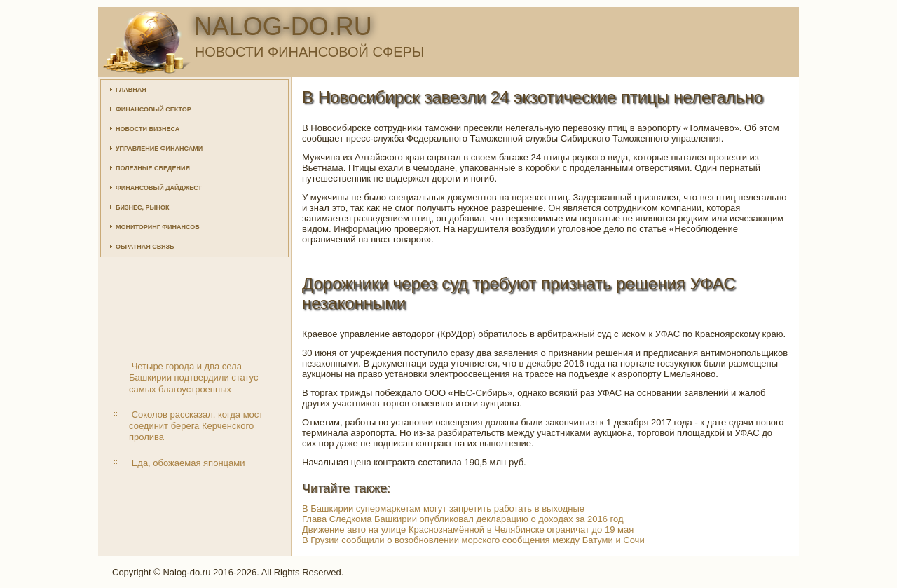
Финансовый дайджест (159, 188)
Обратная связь (145, 247)
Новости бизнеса (148, 129)
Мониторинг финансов (158, 227)
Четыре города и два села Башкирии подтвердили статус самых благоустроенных (193, 378)
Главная (131, 90)
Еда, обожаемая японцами (189, 463)
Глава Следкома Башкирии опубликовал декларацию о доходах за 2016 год (463, 519)
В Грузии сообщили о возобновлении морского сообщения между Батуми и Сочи (473, 540)
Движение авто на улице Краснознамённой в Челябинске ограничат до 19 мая (468, 529)
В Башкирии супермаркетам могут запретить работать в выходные (443, 508)
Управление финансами (159, 149)
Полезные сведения (153, 168)
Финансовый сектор (153, 109)
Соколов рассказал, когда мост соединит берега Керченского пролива (196, 426)
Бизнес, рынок (142, 207)
